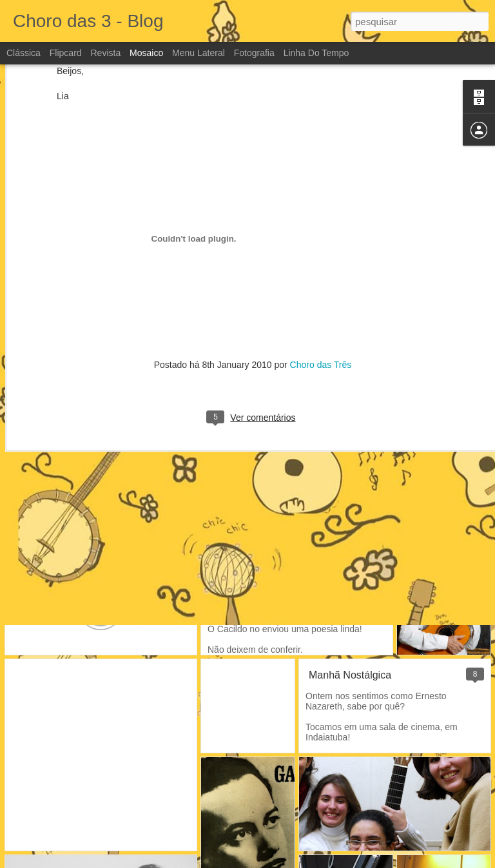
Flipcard (66, 53)
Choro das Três (321, 284)
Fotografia (254, 53)
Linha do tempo (316, 53)
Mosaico (146, 53)
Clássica (24, 53)
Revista (105, 53)
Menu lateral (199, 53)
